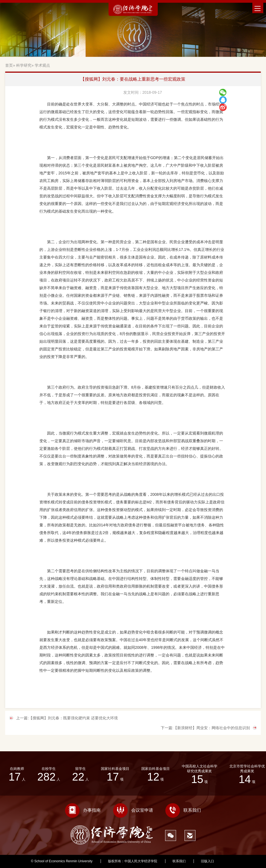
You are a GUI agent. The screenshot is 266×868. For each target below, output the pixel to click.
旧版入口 (207, 861)
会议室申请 (133, 810)
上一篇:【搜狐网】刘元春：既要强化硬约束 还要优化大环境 (67, 718)
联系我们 (183, 810)
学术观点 (42, 65)
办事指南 (83, 810)
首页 (9, 65)
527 (232, 861)
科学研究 (24, 65)
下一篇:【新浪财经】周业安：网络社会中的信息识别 (205, 728)
